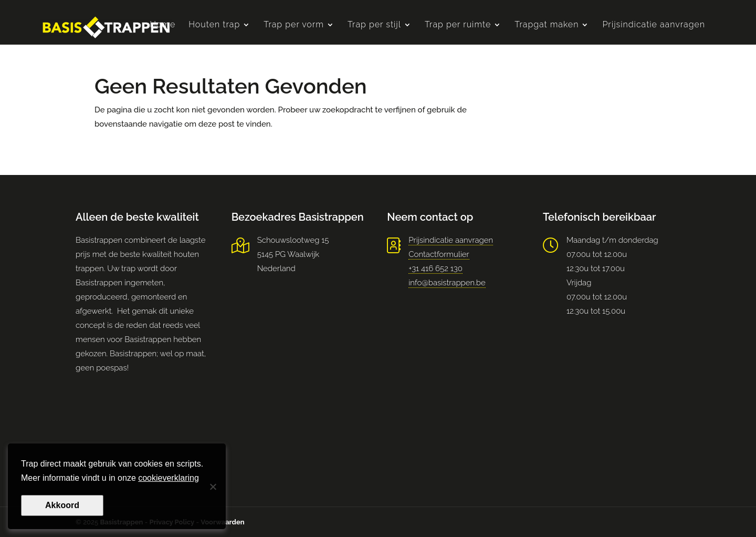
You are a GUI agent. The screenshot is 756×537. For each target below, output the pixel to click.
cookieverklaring (169, 478)
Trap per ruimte (458, 25)
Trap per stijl (374, 25)
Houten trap (214, 25)
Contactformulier (439, 254)
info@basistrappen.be (447, 283)
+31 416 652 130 (435, 268)
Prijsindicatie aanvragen (654, 25)
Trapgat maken (547, 25)
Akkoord (62, 505)
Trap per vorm (294, 25)
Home (162, 25)
